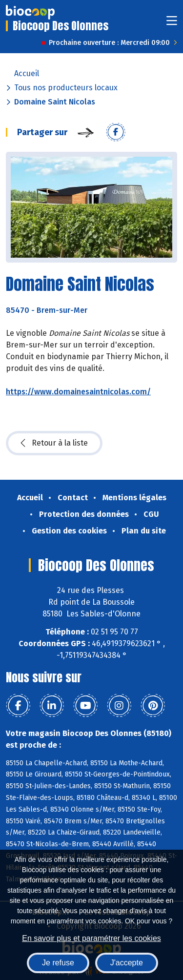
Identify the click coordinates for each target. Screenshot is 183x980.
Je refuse (58, 963)
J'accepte (127, 963)
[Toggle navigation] (172, 24)
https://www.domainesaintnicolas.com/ (78, 392)
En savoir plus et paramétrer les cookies (91, 938)
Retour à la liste (54, 443)
